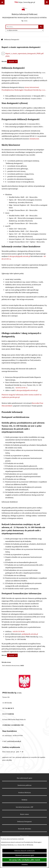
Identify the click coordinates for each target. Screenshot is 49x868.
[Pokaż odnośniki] (2, 2)
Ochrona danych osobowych (24, 851)
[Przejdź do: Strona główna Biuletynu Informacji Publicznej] (2, 40)
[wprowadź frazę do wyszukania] (22, 27)
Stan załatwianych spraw (25, 778)
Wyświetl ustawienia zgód (25, 855)
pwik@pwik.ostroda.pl (30, 634)
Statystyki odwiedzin (24, 829)
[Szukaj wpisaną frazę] (41, 27)
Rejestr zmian (24, 814)
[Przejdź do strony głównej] (24, 15)
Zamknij (25, 864)
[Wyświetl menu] (47, 2)
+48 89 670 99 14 (21, 388)
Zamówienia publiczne (25, 785)
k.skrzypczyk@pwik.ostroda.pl (19, 256)
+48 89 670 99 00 (18, 631)
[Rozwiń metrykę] (12, 61)
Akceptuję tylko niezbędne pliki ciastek (24, 860)
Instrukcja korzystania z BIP (24, 807)
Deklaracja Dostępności (24, 822)
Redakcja (24, 800)
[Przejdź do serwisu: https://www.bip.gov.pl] (25, 2)
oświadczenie (34, 139)
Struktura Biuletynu (25, 793)
